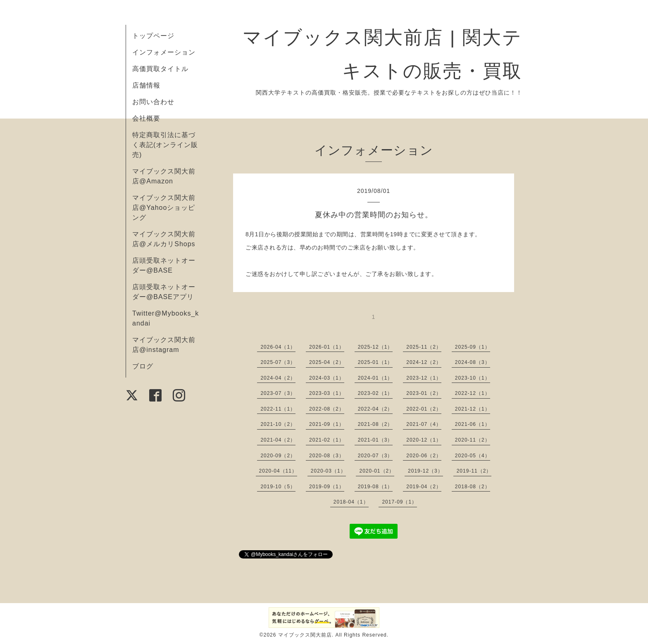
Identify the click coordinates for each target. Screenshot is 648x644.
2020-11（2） (473, 440)
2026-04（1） (278, 347)
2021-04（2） (278, 440)
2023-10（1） (473, 378)
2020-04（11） (278, 471)
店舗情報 (146, 85)
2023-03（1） (327, 393)
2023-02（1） (375, 393)
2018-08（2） (473, 487)
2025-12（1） (375, 347)
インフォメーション (164, 52)
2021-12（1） (473, 409)
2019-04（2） (424, 487)
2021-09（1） (327, 424)
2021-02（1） (327, 440)
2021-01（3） (375, 440)
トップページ (153, 36)
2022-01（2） (424, 409)
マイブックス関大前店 (305, 635)
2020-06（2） (424, 456)
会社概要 (146, 118)
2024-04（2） (278, 378)
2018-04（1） (351, 502)
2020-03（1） (328, 471)
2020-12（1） (424, 440)
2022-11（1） (278, 409)
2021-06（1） (473, 424)
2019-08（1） (375, 487)
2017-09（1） (399, 502)
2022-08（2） (327, 409)
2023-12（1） (424, 378)
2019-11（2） (474, 471)
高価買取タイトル (160, 69)
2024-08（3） (473, 362)
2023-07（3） (278, 393)
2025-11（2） (424, 347)
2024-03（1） (327, 378)
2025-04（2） (327, 362)
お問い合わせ (153, 102)
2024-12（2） (424, 362)
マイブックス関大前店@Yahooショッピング (164, 208)
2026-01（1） (327, 347)
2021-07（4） (424, 424)
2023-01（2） (424, 393)
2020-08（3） (327, 456)
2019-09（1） (327, 487)
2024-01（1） (375, 378)
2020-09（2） (278, 456)
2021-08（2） (375, 424)
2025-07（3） (278, 362)
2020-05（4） (473, 456)
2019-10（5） (278, 487)
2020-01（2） (377, 471)
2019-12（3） (425, 471)
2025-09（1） (473, 347)
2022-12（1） (473, 393)
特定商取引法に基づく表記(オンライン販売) (165, 145)
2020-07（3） (375, 456)
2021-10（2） (278, 424)
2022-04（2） (375, 409)
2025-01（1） (375, 362)
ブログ (143, 366)
